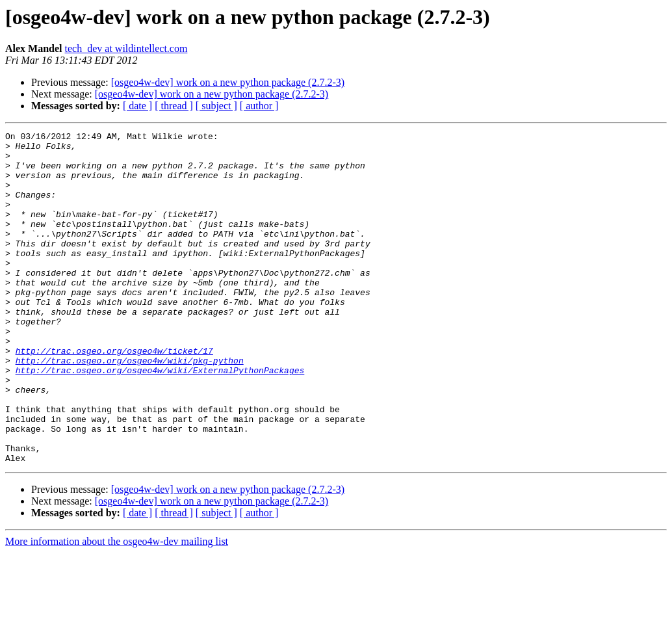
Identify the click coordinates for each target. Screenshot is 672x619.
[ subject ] (216, 106)
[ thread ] (174, 106)
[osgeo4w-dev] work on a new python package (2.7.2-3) (228, 82)
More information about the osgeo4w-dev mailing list (117, 608)
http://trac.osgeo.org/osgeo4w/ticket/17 (114, 395)
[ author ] (259, 106)
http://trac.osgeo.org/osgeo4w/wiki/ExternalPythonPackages (160, 419)
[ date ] (137, 106)
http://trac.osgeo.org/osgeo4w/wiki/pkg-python (130, 407)
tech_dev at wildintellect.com (126, 48)
